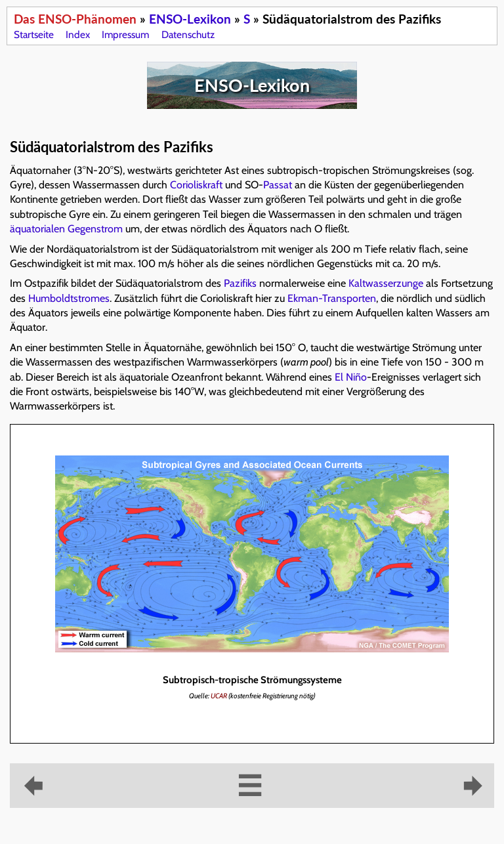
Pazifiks (240, 283)
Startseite (34, 34)
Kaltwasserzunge (386, 283)
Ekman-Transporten (332, 298)
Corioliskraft (196, 185)
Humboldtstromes (69, 298)
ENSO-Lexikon (190, 19)
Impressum (125, 34)
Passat (278, 185)
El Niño (351, 377)
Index (78, 34)
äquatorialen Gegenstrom (66, 229)
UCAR (219, 696)
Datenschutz (188, 34)
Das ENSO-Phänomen (75, 19)
